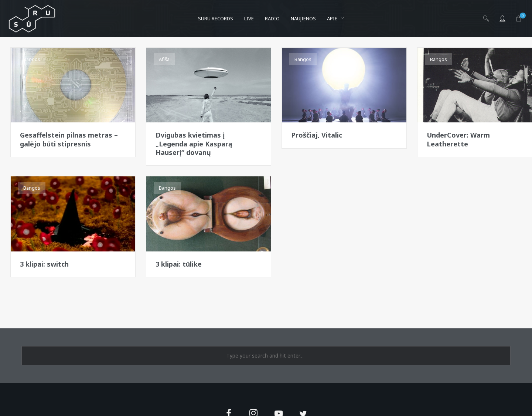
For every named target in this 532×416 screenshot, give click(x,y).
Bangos (32, 59)
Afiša (164, 59)
